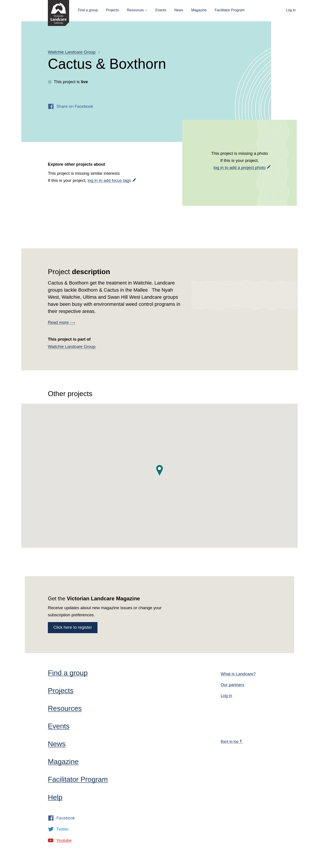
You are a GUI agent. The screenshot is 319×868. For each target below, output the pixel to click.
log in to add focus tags (109, 180)
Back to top (231, 741)
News (179, 10)
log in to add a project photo (240, 168)
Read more (61, 322)
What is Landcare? (238, 674)
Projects (112, 10)
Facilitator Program (230, 10)
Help (55, 797)
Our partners (232, 685)
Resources (135, 10)
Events (161, 10)
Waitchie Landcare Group (72, 52)
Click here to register (73, 627)
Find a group (88, 10)
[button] (159, 470)
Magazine (199, 10)
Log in (291, 10)
